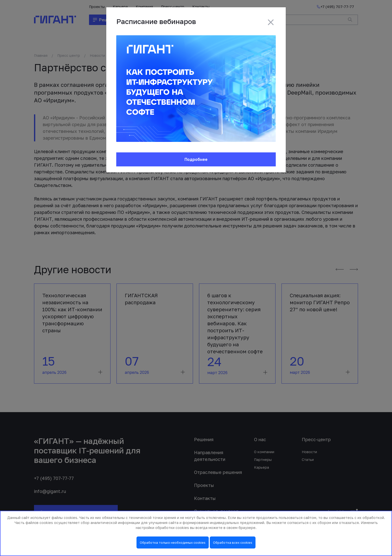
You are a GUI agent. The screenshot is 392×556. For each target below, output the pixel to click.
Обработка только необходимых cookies (173, 542)
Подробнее (196, 159)
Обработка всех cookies (233, 542)
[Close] (271, 22)
